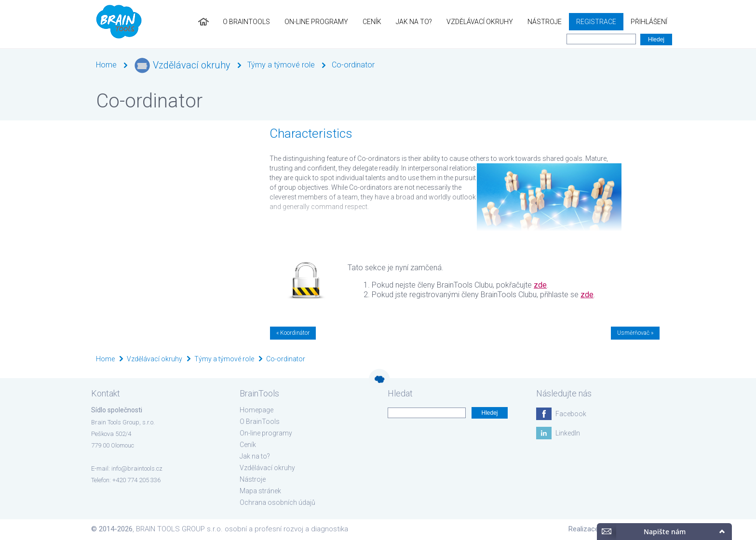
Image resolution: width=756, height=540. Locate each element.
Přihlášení (649, 22)
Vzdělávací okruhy (480, 22)
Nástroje (545, 22)
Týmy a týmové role (281, 65)
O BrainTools (246, 22)
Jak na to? (414, 22)
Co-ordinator (353, 65)
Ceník (372, 22)
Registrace (596, 22)
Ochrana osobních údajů (277, 502)
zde (540, 285)
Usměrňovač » (635, 333)
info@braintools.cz (137, 468)
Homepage (256, 410)
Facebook (571, 414)
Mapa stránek (260, 491)
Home (106, 65)
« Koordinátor (293, 333)
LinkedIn (568, 433)
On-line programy (316, 22)
